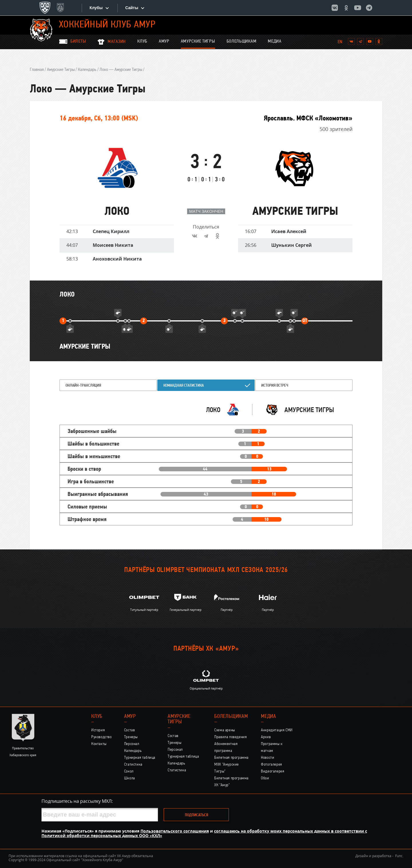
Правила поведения (230, 737)
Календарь (87, 70)
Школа (130, 778)
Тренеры (131, 737)
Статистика (133, 765)
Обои (265, 778)
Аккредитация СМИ (277, 730)
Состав (130, 730)
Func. (399, 856)
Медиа (275, 41)
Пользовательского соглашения (175, 831)
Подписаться (196, 815)
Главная (37, 70)
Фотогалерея (272, 765)
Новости (268, 758)
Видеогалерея (273, 771)
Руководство (102, 737)
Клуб (142, 41)
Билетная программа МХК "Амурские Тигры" (231, 765)
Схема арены (225, 730)
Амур (164, 41)
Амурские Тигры (198, 41)
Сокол (129, 771)
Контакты (99, 744)
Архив (266, 737)
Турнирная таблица (140, 758)
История (98, 730)
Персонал (132, 744)
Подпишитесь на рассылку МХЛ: (77, 801)
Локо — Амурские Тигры (121, 70)
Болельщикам (242, 41)
